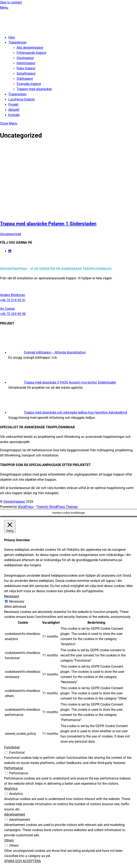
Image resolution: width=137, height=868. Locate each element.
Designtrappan (14, 502)
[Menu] (4, 8)
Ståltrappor (25, 79)
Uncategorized (10, 234)
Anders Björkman (13, 295)
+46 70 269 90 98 (13, 314)
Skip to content (11, 2)
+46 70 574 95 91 (13, 300)
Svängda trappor (29, 84)
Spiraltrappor (26, 74)
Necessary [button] (12, 596)
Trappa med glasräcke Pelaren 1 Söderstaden (48, 224)
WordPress (26, 507)
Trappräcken (17, 94)
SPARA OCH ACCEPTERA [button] (22, 861)
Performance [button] (14, 768)
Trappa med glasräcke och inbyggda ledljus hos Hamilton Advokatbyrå (75, 413)
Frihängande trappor (31, 53)
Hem (12, 38)
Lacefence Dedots (21, 99)
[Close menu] (9, 123)
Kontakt (14, 115)
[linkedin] (10, 251)
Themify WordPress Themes (57, 507)
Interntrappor (26, 63)
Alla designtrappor (30, 48)
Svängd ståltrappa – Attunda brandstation (55, 352)
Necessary (17, 602)
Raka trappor (26, 68)
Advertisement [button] (15, 815)
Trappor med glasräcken (34, 89)
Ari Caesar (7, 309)
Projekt (13, 105)
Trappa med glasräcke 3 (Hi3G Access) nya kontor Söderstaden (70, 383)
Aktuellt (14, 110)
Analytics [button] (11, 789)
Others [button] (9, 840)
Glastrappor (25, 58)
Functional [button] (12, 747)
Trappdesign (17, 42)
